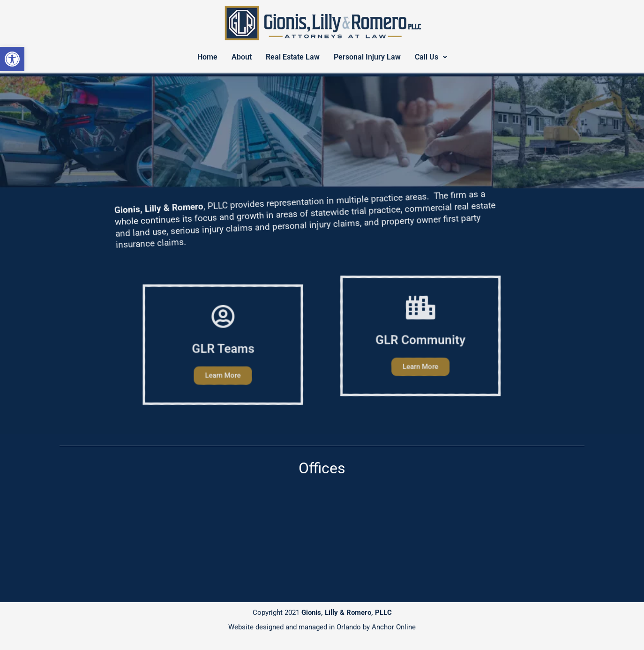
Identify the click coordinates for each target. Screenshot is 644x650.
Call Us (431, 57)
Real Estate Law (293, 57)
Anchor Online (394, 627)
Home (207, 57)
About (242, 57)
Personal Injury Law (367, 57)
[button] (12, 59)
